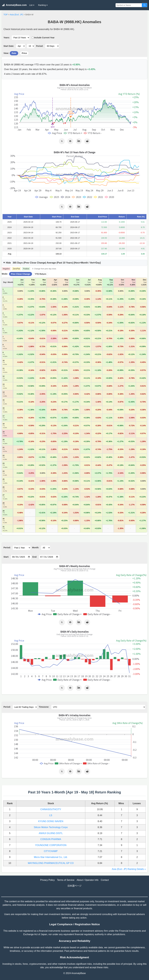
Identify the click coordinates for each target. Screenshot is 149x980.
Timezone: (44, 707)
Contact (105, 880)
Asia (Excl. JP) (16, 15)
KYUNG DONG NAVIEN (51, 821)
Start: (6, 557)
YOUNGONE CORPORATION (51, 845)
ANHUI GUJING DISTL (51, 833)
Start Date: (9, 46)
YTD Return (41, 274)
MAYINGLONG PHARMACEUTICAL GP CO (51, 863)
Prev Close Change (20, 274)
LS (51, 815)
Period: (40, 46)
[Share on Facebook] (70, 141)
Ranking (43, 5)
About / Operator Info (88, 880)
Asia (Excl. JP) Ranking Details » (129, 869)
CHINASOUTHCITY (51, 809)
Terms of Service (66, 880)
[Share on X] (62, 141)
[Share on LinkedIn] (79, 141)
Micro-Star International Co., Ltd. (51, 857)
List (32, 5)
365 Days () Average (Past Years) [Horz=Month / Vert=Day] (53, 263)
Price (24, 53)
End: (35, 557)
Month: (36, 548)
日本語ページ (74, 886)
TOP (6, 15)
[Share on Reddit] (87, 141)
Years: (7, 38)
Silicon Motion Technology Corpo (51, 827)
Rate (14, 53)
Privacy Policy (47, 880)
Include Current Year (43, 38)
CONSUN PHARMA (51, 839)
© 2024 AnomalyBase (74, 973)
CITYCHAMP (51, 851)
